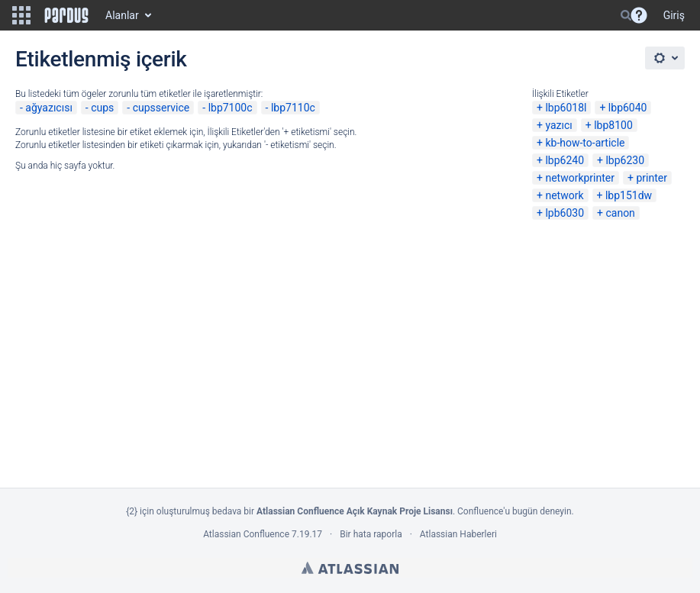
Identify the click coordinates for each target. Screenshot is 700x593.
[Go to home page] (66, 15)
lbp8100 (613, 125)
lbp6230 (625, 160)
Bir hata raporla (371, 534)
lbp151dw (629, 195)
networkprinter (580, 178)
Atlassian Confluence (246, 534)
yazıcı (558, 125)
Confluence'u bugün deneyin (515, 511)
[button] (21, 15)
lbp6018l (566, 108)
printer (652, 178)
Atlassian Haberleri (458, 534)
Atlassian (350, 568)
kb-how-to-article (585, 143)
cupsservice (161, 108)
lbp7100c (231, 108)
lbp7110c (293, 108)
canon (620, 213)
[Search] (626, 15)
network (564, 195)
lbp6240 (565, 160)
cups (102, 108)
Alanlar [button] (122, 15)
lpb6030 (565, 213)
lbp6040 (628, 108)
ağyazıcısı (49, 108)
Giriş (674, 15)
